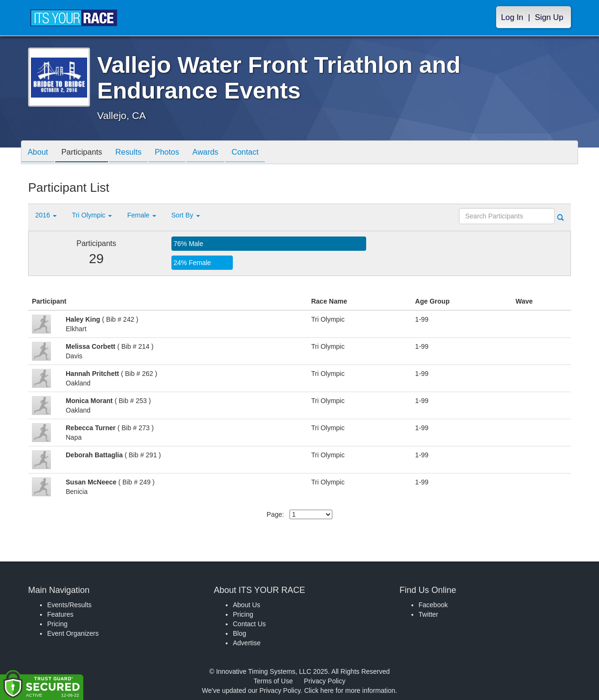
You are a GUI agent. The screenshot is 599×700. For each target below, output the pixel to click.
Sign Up (549, 17)
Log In (512, 17)
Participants (86, 153)
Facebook (433, 605)
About (39, 153)
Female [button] (142, 215)
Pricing (57, 624)
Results (135, 153)
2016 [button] (46, 215)
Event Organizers (73, 633)
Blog (240, 633)
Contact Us (249, 624)
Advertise (247, 643)
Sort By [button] (186, 215)
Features (60, 614)
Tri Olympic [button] (92, 215)
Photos (176, 153)
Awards (217, 153)
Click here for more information (350, 690)
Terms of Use (273, 681)
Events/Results (69, 605)
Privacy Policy (324, 681)
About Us (247, 605)
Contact (259, 153)
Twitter (428, 614)
